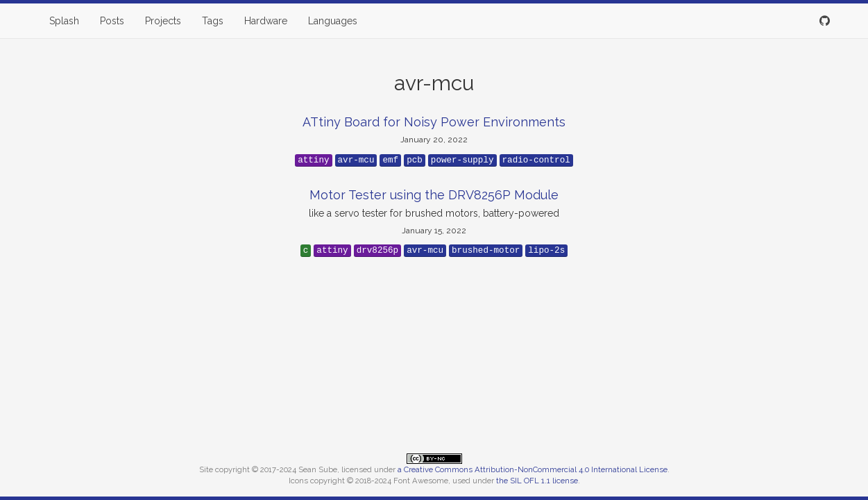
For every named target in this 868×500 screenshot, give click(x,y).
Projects (163, 21)
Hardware (266, 21)
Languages (333, 21)
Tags (213, 21)
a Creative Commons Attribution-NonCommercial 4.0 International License (533, 469)
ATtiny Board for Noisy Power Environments (434, 122)
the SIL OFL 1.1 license (537, 481)
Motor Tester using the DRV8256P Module (434, 195)
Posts (112, 21)
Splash (64, 21)
